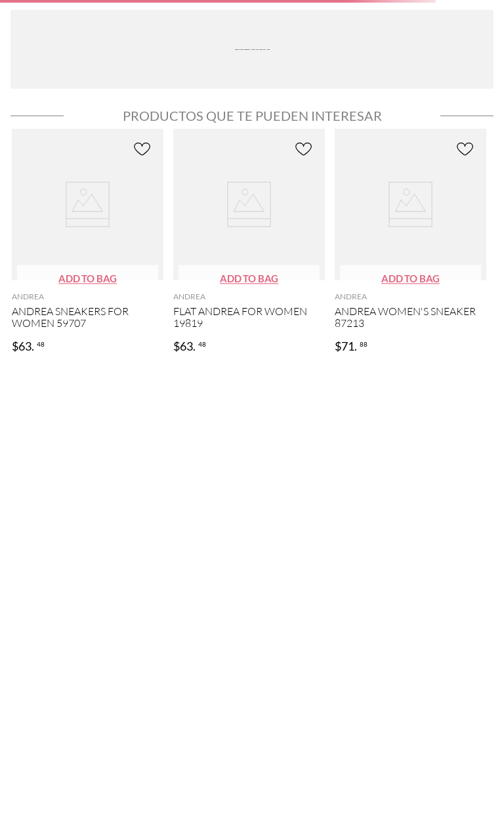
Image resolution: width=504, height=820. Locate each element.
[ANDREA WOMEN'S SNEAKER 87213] (410, 242)
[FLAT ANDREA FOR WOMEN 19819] (249, 242)
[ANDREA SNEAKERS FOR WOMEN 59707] (88, 242)
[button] (88, 279)
